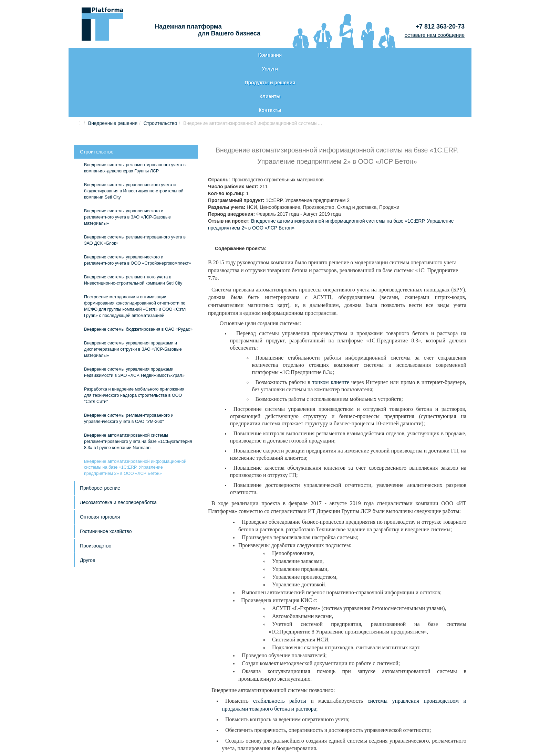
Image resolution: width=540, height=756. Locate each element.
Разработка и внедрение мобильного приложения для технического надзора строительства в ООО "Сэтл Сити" (134, 340)
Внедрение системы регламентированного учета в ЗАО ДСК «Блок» (135, 185)
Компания (110, 55)
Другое (87, 505)
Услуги (189, 55)
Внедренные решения (113, 68)
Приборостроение (100, 433)
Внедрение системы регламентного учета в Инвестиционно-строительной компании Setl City (133, 225)
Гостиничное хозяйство (106, 476)
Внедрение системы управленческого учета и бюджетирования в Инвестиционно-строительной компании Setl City (134, 136)
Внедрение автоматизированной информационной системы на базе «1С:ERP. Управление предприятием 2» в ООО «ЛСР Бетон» (135, 413)
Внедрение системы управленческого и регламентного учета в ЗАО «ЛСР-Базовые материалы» (127, 162)
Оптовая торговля (100, 462)
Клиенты (349, 55)
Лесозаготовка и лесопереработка (118, 447)
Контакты (430, 55)
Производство (96, 491)
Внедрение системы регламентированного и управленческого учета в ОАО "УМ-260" (129, 363)
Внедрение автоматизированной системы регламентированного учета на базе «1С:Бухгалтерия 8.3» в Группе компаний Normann (138, 386)
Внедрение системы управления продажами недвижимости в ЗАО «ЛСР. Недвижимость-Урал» (134, 317)
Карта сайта (94, 725)
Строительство (160, 68)
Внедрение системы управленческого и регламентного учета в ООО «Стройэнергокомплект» (138, 205)
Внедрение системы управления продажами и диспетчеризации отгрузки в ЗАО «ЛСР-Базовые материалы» (133, 294)
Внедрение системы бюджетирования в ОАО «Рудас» (138, 274)
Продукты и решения (268, 55)
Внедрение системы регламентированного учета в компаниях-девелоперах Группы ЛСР (135, 113)
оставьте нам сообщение (435, 35)
